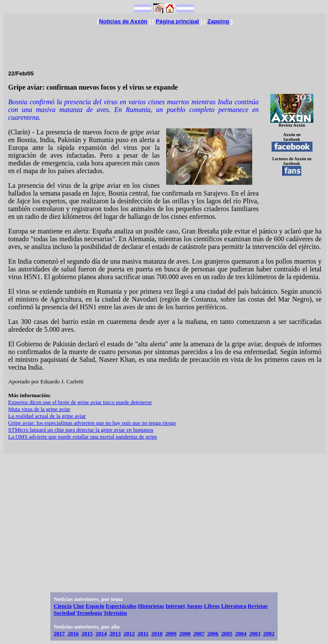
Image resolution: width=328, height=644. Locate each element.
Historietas (151, 606)
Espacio (95, 606)
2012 (129, 633)
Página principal (177, 21)
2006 (213, 633)
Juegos (195, 606)
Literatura (234, 606)
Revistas (257, 606)
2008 (185, 633)
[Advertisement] (165, 44)
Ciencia (63, 606)
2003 (255, 633)
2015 (87, 633)
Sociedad (65, 613)
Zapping (218, 21)
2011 (143, 633)
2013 (115, 633)
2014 (101, 633)
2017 (59, 633)
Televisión (115, 613)
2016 (73, 633)
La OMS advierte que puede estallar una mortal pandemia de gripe (83, 437)
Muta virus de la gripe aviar (39, 409)
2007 (199, 633)
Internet (175, 606)
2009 (171, 633)
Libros (212, 606)
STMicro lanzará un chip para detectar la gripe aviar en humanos (81, 430)
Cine (79, 606)
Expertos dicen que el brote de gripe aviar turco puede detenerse (80, 402)
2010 (157, 633)
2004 (241, 633)
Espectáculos (121, 606)
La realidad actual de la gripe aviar (47, 416)
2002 (269, 633)
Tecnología (89, 613)
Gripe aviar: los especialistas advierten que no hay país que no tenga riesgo (92, 423)
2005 (227, 633)
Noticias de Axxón (123, 21)
